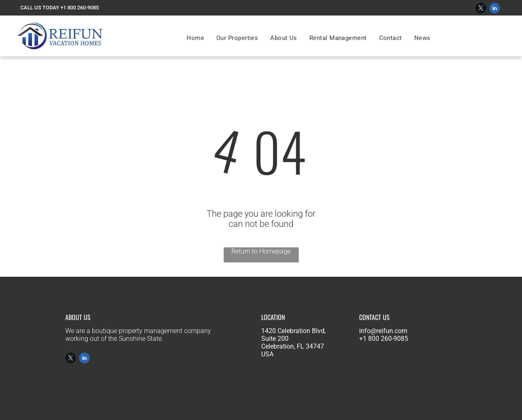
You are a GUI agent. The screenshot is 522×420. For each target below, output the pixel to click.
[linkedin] (495, 9)
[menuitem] (195, 38)
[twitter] (481, 9)
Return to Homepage (261, 251)
